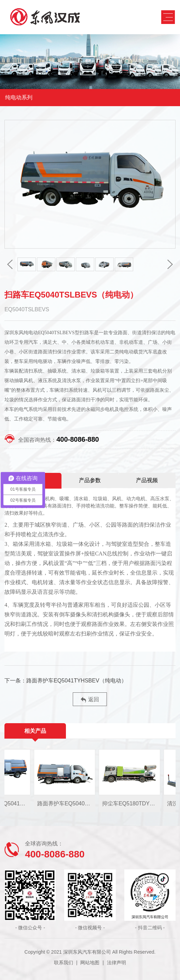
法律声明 (116, 963)
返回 (90, 700)
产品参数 (90, 480)
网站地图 (90, 963)
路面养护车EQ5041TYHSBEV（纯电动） (76, 681)
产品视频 (147, 480)
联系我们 (64, 963)
